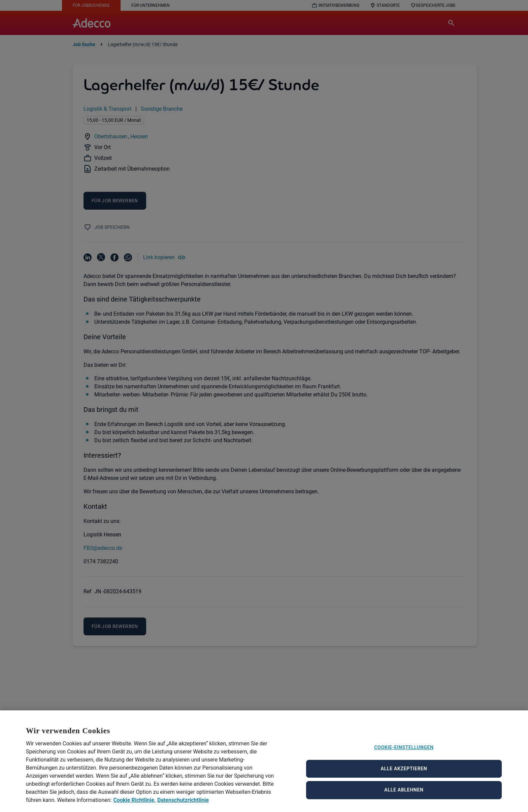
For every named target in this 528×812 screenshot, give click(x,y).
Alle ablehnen (404, 799)
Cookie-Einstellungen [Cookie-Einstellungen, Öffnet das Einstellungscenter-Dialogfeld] (404, 757)
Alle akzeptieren (404, 778)
